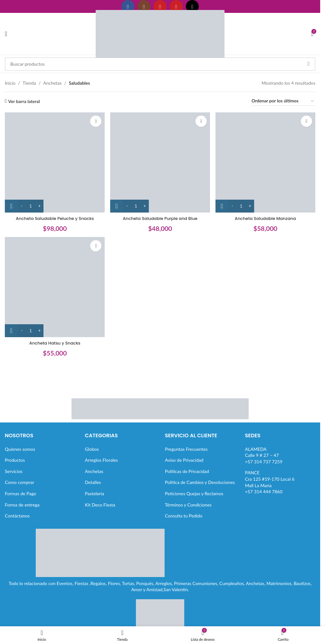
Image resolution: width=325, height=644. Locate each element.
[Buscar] (160, 64)
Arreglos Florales (102, 460)
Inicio (10, 83)
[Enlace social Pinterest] (176, 6)
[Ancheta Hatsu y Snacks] (53, 287)
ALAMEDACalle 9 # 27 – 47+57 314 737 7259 (264, 455)
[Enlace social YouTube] (160, 6)
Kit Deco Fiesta (100, 505)
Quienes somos (20, 449)
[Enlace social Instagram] (144, 6)
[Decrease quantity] (22, 203)
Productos (15, 460)
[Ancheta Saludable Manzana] (267, 161)
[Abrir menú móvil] (6, 34)
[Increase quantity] (39, 203)
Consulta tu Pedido (184, 516)
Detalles (93, 482)
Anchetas (52, 83)
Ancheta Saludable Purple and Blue (160, 215)
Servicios (14, 471)
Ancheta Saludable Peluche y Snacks (53, 215)
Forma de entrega (22, 505)
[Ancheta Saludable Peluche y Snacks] (53, 161)
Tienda (29, 83)
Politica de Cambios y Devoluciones (200, 482)
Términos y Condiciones (188, 505)
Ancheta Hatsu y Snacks (53, 341)
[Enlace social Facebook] (128, 6)
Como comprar (19, 482)
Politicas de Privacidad (187, 471)
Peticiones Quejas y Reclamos (194, 493)
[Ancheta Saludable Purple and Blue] (160, 161)
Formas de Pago (21, 493)
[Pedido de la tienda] (283, 101)
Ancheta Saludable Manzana (267, 215)
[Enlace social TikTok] (192, 6)
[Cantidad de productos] (31, 203)
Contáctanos (17, 516)
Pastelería (95, 493)
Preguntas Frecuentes (186, 449)
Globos (92, 449)
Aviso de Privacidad (184, 460)
